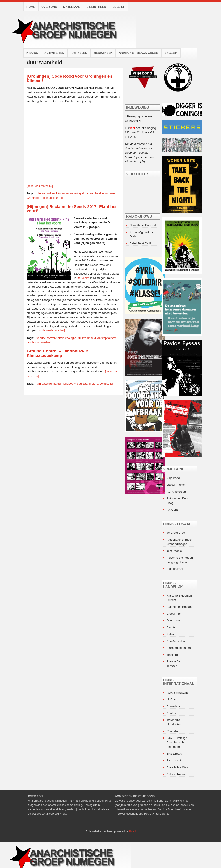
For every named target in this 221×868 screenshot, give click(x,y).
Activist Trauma (177, 774)
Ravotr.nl (172, 627)
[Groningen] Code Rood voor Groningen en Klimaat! (69, 78)
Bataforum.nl (175, 569)
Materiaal (72, 7)
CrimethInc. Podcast (143, 225)
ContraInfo (173, 731)
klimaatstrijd (44, 384)
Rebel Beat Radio (141, 243)
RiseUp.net (174, 760)
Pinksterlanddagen (179, 648)
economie (108, 193)
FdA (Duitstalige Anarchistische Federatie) (177, 742)
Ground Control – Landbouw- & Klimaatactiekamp (58, 353)
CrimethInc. (174, 706)
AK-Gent (172, 510)
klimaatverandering (69, 193)
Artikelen (79, 53)
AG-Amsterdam (177, 492)
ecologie (71, 338)
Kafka (170, 634)
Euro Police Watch (178, 767)
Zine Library (174, 754)
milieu (51, 193)
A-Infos (171, 713)
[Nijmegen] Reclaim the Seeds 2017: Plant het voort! (72, 209)
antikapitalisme (107, 338)
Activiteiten (54, 53)
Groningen (34, 198)
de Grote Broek (176, 533)
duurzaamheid (91, 193)
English (119, 7)
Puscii (133, 831)
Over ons (49, 7)
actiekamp (56, 198)
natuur (57, 384)
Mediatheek (103, 53)
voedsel (46, 342)
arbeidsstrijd (105, 384)
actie (45, 198)
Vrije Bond (173, 478)
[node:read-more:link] (40, 186)
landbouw (33, 342)
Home (31, 7)
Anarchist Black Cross (139, 53)
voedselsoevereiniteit (50, 338)
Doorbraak (173, 620)
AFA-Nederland (177, 641)
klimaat (41, 193)
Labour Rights (176, 485)
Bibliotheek (96, 7)
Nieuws (32, 53)
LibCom (172, 699)
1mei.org (172, 655)
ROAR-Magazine (178, 693)
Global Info (174, 614)
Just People (174, 551)
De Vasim (83, 278)
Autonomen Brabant (180, 607)
